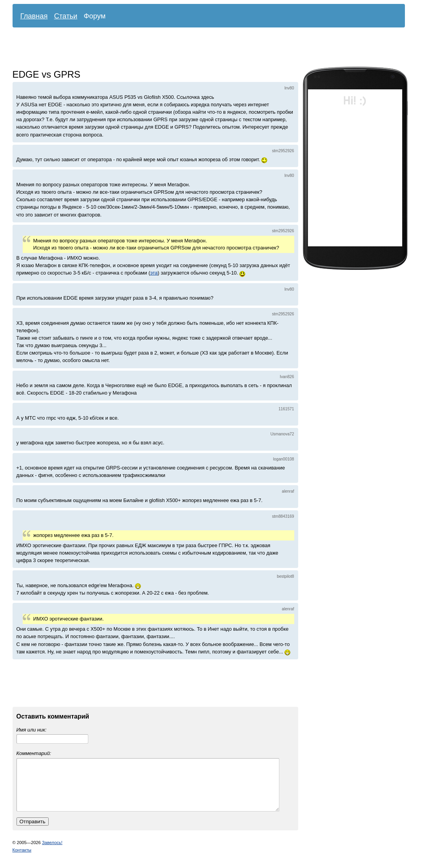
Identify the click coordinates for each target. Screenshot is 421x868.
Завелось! (52, 852)
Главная (34, 16)
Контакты (22, 859)
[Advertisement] (203, 49)
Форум (95, 16)
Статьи (66, 16)
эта (154, 273)
